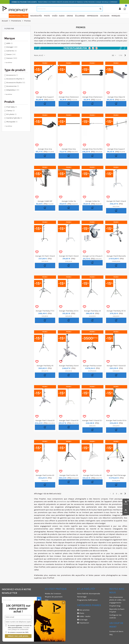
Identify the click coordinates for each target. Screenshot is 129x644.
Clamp (11, 111)
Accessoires (13, 86)
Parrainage (82, 597)
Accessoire (12, 75)
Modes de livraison (53, 594)
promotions (62, 501)
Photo (81, 613)
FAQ (111, 635)
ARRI (10, 43)
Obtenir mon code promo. (18, 636)
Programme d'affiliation (87, 600)
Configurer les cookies (115, 616)
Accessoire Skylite (15, 79)
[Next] (125, 55)
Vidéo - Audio (84, 616)
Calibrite (12, 51)
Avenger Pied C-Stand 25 (45, 420)
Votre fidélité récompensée (89, 594)
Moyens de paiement (54, 597)
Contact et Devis (116, 631)
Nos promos (83, 610)
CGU (47, 600)
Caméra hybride (14, 118)
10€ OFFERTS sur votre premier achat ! (18, 609)
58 (121, 494)
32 (114, 55)
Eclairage (82, 620)
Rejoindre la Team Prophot (117, 610)
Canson (12, 58)
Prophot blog (115, 606)
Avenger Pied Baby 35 (93, 311)
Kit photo (11, 114)
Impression (83, 623)
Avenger (12, 47)
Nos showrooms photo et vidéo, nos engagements (117, 600)
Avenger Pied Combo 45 (92, 475)
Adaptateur (13, 90)
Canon (11, 54)
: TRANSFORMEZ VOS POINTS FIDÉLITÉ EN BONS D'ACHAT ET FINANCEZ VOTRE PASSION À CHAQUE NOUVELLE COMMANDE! (65, 2)
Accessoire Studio (16, 82)
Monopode (12, 122)
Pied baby (12, 107)
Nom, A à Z (40, 55)
